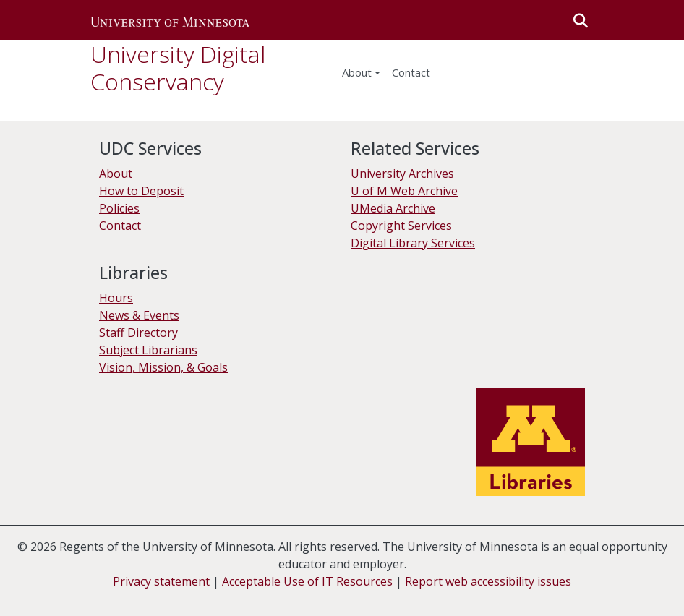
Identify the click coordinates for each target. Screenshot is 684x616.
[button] (170, 20)
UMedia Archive (393, 208)
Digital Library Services (413, 243)
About (357, 72)
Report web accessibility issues (488, 581)
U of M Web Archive (404, 191)
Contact (120, 226)
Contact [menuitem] (411, 72)
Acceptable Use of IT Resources (307, 581)
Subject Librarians (148, 350)
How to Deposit (141, 191)
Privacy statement (161, 581)
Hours (116, 298)
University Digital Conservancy (178, 68)
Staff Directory (138, 333)
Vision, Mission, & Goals (163, 367)
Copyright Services (401, 226)
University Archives (402, 174)
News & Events (139, 315)
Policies (119, 208)
